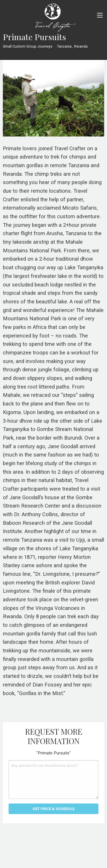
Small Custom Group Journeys (28, 46)
